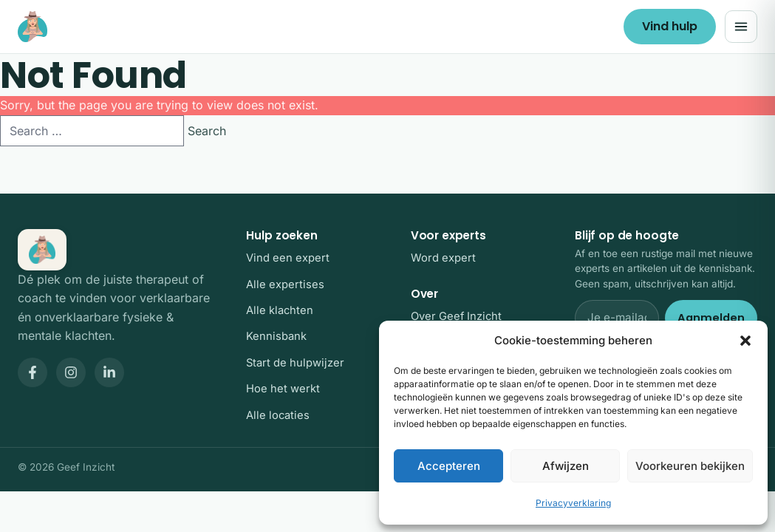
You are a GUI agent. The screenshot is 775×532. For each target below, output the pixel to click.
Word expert (443, 258)
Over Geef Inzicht (456, 316)
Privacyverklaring (573, 503)
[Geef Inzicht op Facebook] (33, 372)
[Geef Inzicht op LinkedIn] (109, 372)
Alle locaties (278, 415)
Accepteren (449, 466)
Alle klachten (280, 310)
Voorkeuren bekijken (690, 466)
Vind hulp (670, 26)
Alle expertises (285, 284)
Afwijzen (566, 466)
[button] (745, 341)
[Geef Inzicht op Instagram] (71, 372)
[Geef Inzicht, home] (33, 27)
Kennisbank (276, 336)
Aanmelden (711, 318)
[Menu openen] (741, 27)
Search (207, 131)
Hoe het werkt (283, 389)
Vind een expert (288, 258)
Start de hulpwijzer (295, 363)
